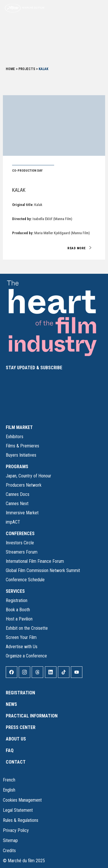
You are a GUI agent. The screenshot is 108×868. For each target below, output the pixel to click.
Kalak (19, 190)
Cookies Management (22, 800)
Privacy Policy (16, 830)
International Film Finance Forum (35, 561)
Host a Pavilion (19, 619)
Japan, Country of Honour (29, 476)
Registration (17, 600)
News (11, 704)
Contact (16, 762)
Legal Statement (18, 810)
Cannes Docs (18, 494)
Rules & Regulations (21, 820)
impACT (13, 522)
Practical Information (32, 716)
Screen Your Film (21, 637)
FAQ (10, 750)
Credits (9, 851)
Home (10, 69)
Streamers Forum (22, 552)
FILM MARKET (19, 427)
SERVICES (15, 591)
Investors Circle (20, 543)
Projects (27, 69)
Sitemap (10, 840)
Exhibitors (15, 437)
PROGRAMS (17, 467)
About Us (16, 739)
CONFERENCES (20, 534)
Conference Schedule (25, 580)
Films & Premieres (22, 446)
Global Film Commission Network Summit (43, 570)
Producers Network (24, 485)
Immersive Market (22, 513)
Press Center (21, 727)
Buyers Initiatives (21, 455)
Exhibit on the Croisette (27, 628)
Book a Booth (18, 610)
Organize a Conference (26, 656)
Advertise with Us (22, 647)
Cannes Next (17, 504)
